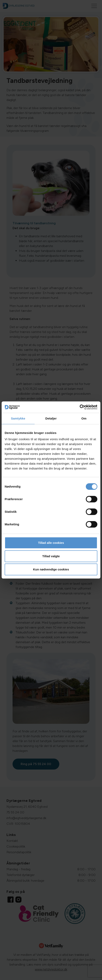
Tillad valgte (51, 556)
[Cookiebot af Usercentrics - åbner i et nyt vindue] (80, 407)
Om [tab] (84, 418)
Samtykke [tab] (18, 418)
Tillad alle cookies (51, 543)
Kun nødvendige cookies (51, 569)
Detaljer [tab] (51, 418)
